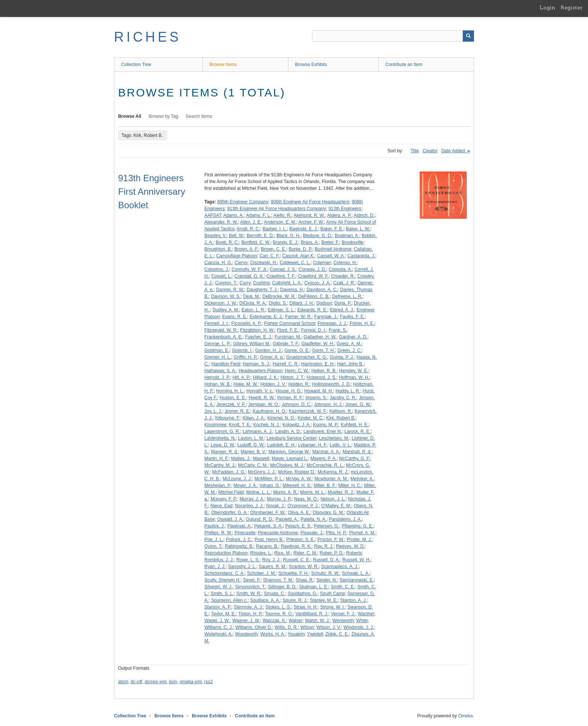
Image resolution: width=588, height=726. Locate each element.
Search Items (199, 116)
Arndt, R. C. (248, 229)
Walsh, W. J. (317, 621)
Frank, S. (338, 330)
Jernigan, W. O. (264, 404)
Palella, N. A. (314, 519)
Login (547, 8)
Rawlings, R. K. (296, 546)
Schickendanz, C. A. (224, 573)
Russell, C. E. (297, 560)
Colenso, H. (345, 263)
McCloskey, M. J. (287, 465)
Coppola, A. (340, 269)
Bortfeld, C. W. (256, 242)
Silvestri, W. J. (218, 587)
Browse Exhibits (311, 65)
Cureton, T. (226, 283)
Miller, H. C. (350, 486)
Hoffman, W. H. (354, 377)
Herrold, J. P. (217, 377)
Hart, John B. (350, 364)
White (362, 621)
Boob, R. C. (227, 242)
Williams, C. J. (219, 627)
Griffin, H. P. (246, 357)
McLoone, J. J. (237, 479)
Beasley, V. (215, 236)
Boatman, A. (347, 236)
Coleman (322, 263)
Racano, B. (267, 546)
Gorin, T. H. (323, 350)
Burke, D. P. (301, 249)
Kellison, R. (341, 411)
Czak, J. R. (344, 283)
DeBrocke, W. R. (279, 296)
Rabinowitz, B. (239, 546)
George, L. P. (217, 344)
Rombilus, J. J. (219, 560)
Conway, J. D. (312, 269)
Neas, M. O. (306, 499)
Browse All (130, 116)
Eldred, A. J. (342, 310)
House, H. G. (289, 391)
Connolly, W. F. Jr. (250, 269)
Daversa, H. (292, 290)
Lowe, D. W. (223, 445)
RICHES (148, 37)
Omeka (466, 716)
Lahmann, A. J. (258, 431)
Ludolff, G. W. (251, 445)
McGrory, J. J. (262, 472)
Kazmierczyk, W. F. (308, 411)
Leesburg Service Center (292, 438)
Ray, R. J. (324, 546)
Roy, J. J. (271, 560)
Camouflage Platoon (236, 256)
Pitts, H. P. (336, 533)
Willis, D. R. (286, 627)
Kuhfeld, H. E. (355, 425)
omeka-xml (191, 682)
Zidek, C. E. (337, 634)
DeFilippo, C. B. (314, 296)
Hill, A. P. (241, 377)
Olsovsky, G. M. (328, 513)
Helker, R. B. (324, 371)
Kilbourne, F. (228, 418)
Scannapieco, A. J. (340, 567)
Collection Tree (136, 65)
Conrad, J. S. (283, 269)
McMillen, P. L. (269, 479)
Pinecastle (245, 533)
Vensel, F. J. (343, 614)
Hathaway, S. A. (220, 371)
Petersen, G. (326, 526)
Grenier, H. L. (218, 357)
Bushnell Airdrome (333, 249)
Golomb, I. (242, 350)
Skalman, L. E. (314, 587)
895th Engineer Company (243, 202)
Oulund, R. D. (260, 519)
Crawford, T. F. (281, 276)
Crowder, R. (343, 276)
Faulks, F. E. (352, 317)
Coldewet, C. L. (295, 263)
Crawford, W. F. (313, 276)
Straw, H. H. (306, 607)
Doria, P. (343, 303)
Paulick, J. (215, 526)
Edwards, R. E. (312, 310)
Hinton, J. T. (292, 377)
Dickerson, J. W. (221, 303)
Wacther (366, 614)
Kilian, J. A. (254, 418)
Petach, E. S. (298, 526)
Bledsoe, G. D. (318, 236)
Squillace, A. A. (265, 600)
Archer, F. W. (311, 222)
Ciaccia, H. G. (218, 263)
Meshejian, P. (218, 486)
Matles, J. (241, 458)
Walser (296, 621)
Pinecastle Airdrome (278, 533)
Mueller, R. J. (341, 492)
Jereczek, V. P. (231, 404)
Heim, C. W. (297, 371)
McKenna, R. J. (333, 472)
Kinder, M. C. (311, 418)
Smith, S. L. (222, 594)
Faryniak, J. (326, 317)
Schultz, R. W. (325, 573)
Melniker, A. (362, 479)
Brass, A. (310, 242)
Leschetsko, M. (334, 438)
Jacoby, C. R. (343, 398)
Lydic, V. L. (340, 445)
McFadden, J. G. (229, 472)
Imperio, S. (316, 398)
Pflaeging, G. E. (357, 526)
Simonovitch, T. (250, 587)
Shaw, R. (305, 580)
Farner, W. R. (298, 317)
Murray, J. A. (252, 499)
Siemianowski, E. (356, 580)
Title (415, 151)
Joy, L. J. (213, 411)
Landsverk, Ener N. (323, 431)
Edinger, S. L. (281, 310)
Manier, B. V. (253, 452)
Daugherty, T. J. (262, 290)
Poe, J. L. (214, 540)
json (173, 682)
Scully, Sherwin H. (222, 580)
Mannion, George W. (289, 452)
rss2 (208, 682)
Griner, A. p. (272, 357)
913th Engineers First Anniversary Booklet (152, 192)
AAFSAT (213, 215)
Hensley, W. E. (354, 371)
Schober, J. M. (262, 573)
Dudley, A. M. (226, 310)
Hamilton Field (226, 364)
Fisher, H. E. (362, 323)
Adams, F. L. (259, 215)
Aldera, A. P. (339, 215)
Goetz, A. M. (349, 344)
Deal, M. (251, 296)
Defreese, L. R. (347, 296)
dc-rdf (136, 682)
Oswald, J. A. (230, 519)
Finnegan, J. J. (332, 323)
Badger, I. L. (275, 229)
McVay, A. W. (299, 479)
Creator (430, 151)
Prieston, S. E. (301, 540)
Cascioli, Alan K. (298, 256)
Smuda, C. (275, 594)
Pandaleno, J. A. (345, 519)
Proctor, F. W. (331, 540)
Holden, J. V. (273, 384)
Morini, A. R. (285, 492)
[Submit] (468, 36)
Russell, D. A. (326, 560)
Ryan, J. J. (215, 567)
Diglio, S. (278, 303)
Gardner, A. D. (353, 337)
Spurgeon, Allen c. (229, 600)
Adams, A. (233, 215)
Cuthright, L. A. (287, 283)
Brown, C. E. (274, 249)
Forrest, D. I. (314, 330)
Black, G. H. (288, 236)
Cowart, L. (222, 276)
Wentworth (343, 621)
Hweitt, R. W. (262, 398)
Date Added (454, 151)
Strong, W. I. (333, 607)
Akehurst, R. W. (309, 215)
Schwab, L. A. (356, 573)
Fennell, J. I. (217, 323)
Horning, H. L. (230, 391)
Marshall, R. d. (357, 452)
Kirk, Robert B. (341, 418)
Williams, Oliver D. (254, 627)
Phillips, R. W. (218, 533)
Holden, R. (299, 384)
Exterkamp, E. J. (266, 317)
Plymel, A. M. (362, 533)
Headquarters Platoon (260, 371)
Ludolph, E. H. (281, 445)
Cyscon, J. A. (318, 283)
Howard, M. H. (319, 391)
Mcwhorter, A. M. (331, 479)
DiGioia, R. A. (253, 303)
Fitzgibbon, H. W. (257, 330)
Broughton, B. (218, 249)
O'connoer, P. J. (303, 506)
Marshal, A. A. (326, 452)
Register (572, 8)
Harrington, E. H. (318, 364)
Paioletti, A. (287, 519)
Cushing (261, 283)
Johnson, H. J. (328, 404)
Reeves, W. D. (350, 546)
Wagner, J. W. (246, 621)
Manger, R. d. (225, 452)
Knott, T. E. (240, 425)
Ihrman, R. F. (290, 398)
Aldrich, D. (364, 215)
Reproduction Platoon (226, 553)
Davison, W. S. (226, 296)
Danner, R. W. (230, 290)
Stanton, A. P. (218, 607)
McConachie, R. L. (325, 465)
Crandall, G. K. (249, 276)
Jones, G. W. (358, 404)
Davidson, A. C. (322, 290)
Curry (245, 283)
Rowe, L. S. (248, 560)
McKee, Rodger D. (297, 472)
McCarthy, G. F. (354, 458)
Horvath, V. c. (260, 391)
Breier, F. (330, 242)
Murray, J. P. (279, 499)
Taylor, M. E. (223, 614)
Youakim (296, 634)
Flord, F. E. (288, 330)
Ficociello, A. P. (246, 323)
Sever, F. (252, 580)
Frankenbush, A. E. (223, 337)
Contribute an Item (404, 65)
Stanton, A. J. (353, 600)
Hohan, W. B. (218, 384)
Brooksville (352, 242)
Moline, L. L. (258, 492)
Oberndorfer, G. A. (229, 513)
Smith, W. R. (249, 594)
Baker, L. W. (358, 229)
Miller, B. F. (325, 486)
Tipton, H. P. (250, 614)
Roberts (354, 553)
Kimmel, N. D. (281, 418)
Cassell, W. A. (331, 256)
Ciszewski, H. (264, 263)
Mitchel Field (231, 492)
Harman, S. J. (256, 364)
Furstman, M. (288, 337)
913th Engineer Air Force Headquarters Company (277, 209)
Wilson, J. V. (329, 627)
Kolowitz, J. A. (297, 425)
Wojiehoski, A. (218, 634)
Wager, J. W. (217, 621)
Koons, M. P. (326, 425)
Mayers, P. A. (324, 458)
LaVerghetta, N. (220, 438)
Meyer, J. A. (245, 486)
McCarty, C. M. (253, 465)
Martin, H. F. (217, 458)
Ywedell (315, 634)
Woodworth (246, 634)
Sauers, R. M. (272, 567)
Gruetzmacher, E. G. (307, 357)
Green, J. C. (350, 350)
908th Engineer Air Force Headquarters (310, 202)
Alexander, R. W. (221, 222)
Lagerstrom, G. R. (222, 431)
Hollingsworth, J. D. (331, 384)
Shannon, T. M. (278, 580)
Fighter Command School (289, 323)
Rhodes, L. (261, 553)
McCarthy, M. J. (220, 465)
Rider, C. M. (305, 553)
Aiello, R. (282, 215)
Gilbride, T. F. (286, 344)
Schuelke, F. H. (293, 573)
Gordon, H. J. (268, 350)
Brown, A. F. (246, 249)
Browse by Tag (164, 116)
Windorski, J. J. (359, 627)
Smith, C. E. (343, 587)
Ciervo (241, 263)
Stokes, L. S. (278, 607)
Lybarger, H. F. (313, 445)
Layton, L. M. (251, 438)
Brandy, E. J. (286, 242)
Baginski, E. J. (304, 229)
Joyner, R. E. (238, 411)
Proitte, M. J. (359, 540)
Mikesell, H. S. (297, 486)
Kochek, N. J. (267, 425)
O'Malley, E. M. (336, 506)
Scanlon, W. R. (304, 567)
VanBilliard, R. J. (312, 614)
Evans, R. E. (235, 317)
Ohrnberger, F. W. (268, 513)
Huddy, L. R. (348, 391)
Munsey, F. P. (224, 499)
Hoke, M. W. (245, 384)
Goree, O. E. (297, 350)
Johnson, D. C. (296, 404)
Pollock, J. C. (239, 540)
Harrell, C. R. (286, 364)
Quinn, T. (213, 546)
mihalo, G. (270, 486)
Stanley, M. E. (324, 600)
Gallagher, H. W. (320, 337)
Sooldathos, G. (302, 594)
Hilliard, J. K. (265, 377)
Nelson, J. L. (333, 499)
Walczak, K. (274, 621)
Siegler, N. (326, 580)
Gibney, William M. (252, 344)
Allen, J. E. (251, 222)
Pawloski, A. (239, 526)
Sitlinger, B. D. (282, 587)
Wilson (307, 627)
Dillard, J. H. (302, 303)
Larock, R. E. (358, 431)
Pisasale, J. (312, 533)
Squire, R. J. (295, 600)
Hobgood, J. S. (322, 377)
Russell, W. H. (356, 560)
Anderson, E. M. (280, 222)
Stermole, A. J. (249, 607)
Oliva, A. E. (299, 513)
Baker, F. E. (332, 229)
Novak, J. (276, 506)
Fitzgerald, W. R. (221, 330)
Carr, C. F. (270, 256)
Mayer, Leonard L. (290, 458)
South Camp (332, 594)
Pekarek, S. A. (268, 526)
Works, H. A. (273, 634)
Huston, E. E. (233, 398)
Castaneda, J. (361, 256)
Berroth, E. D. (260, 236)
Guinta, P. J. (342, 357)
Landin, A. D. (288, 431)
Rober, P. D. (332, 553)
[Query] (393, 36)
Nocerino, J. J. (249, 506)
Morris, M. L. (313, 492)
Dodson (324, 303)
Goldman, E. (217, 350)
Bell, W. (236, 236)
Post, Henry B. (269, 540)
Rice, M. (283, 553)
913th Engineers (345, 209)
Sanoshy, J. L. (242, 567)
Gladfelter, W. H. (318, 344)
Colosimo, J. (217, 269)
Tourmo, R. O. (279, 614)
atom (123, 682)
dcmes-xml (156, 682)
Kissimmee (215, 425)
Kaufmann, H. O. (269, 411)
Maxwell (261, 458)
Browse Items (223, 65)
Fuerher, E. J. (259, 337)
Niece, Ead (221, 506)
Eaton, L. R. (253, 310)
